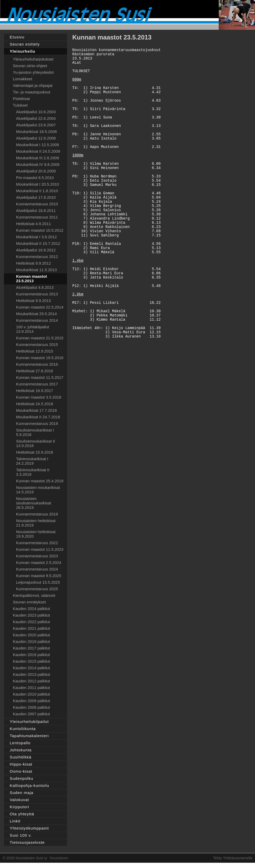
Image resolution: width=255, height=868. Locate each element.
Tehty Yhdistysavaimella (233, 858)
